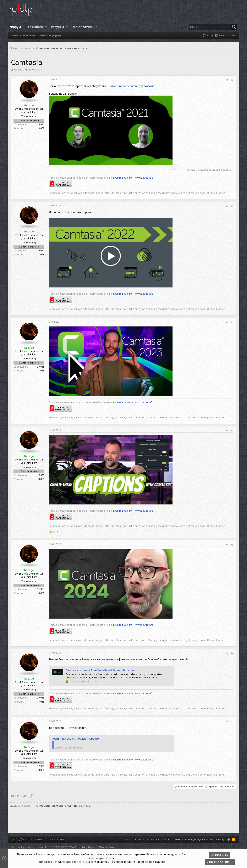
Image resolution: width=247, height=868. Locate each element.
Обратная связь (135, 840)
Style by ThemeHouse (101, 847)
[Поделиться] (227, 80)
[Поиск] (213, 27)
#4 (232, 431)
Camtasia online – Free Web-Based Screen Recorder (100, 670)
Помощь (220, 840)
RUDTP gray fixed (31, 840)
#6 (232, 653)
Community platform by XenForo (48, 847)
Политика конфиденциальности (193, 840)
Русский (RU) (56, 840)
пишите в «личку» (123, 178)
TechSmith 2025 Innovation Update (75, 739)
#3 (232, 322)
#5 (232, 545)
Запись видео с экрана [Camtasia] (132, 86)
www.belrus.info (144, 178)
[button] (46, 27)
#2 (232, 206)
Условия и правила (159, 840)
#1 (232, 80)
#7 (232, 722)
